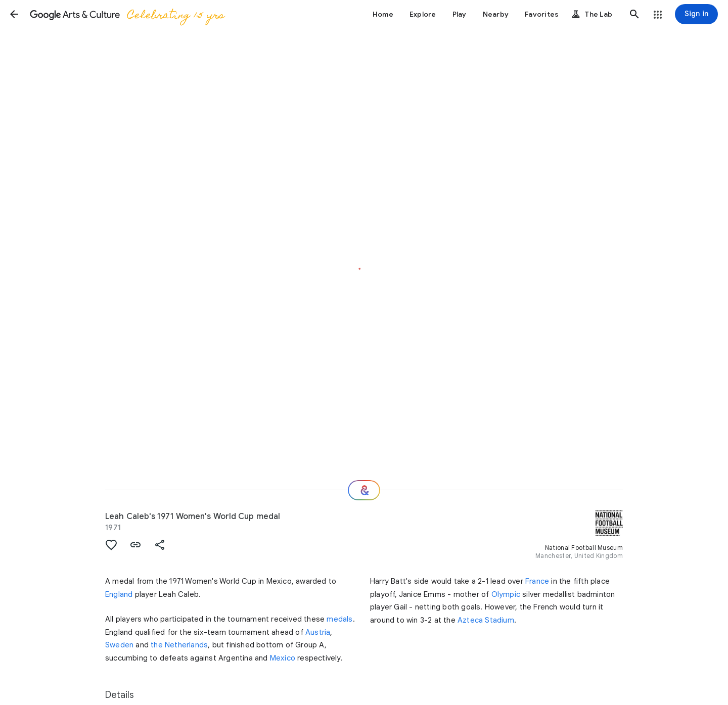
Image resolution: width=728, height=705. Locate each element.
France (537, 581)
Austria (318, 632)
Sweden (119, 645)
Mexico (283, 658)
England (119, 594)
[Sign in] (696, 14)
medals (339, 619)
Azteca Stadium (486, 620)
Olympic (506, 594)
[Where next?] (364, 490)
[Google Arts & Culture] (127, 14)
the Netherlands (179, 645)
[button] (14, 14)
